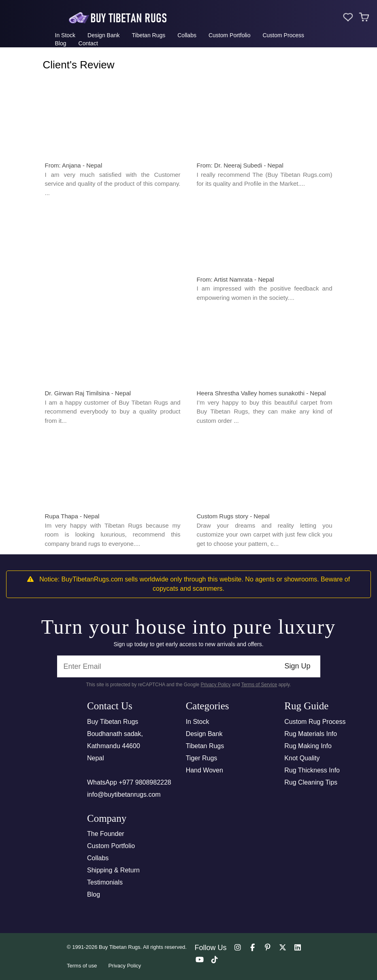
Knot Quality (302, 758)
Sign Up (297, 666)
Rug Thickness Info (312, 770)
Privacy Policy (215, 685)
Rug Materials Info (311, 734)
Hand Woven (204, 770)
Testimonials (105, 882)
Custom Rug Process (315, 722)
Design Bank (103, 35)
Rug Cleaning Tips (311, 782)
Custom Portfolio (229, 35)
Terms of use (82, 966)
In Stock (65, 35)
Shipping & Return (113, 870)
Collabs (187, 35)
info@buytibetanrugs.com (124, 794)
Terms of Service (259, 685)
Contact (88, 43)
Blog (61, 43)
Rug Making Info (308, 746)
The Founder (106, 834)
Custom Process (283, 35)
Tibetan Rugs (148, 35)
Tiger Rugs (202, 758)
